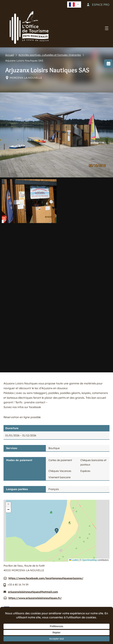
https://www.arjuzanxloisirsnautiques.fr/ (35, 598)
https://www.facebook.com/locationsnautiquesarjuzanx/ (46, 578)
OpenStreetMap (89, 560)
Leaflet (74, 560)
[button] (57, 531)
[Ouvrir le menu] (107, 28)
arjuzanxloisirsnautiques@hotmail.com (33, 592)
